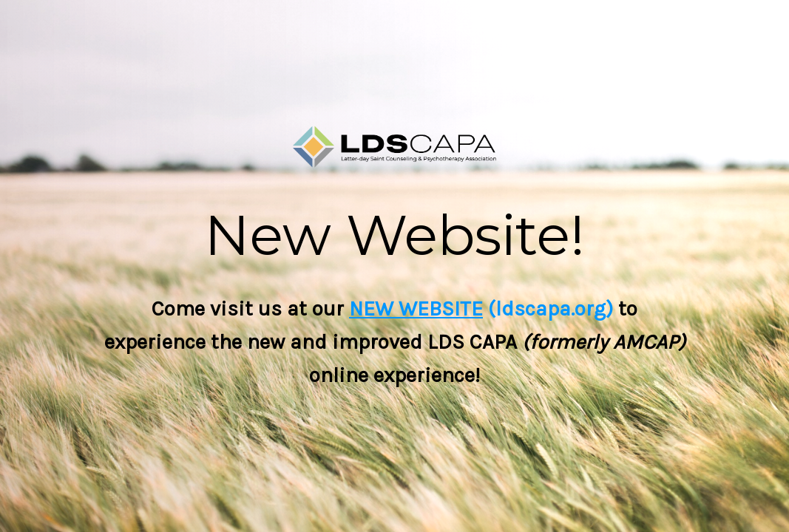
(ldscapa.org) (548, 308)
